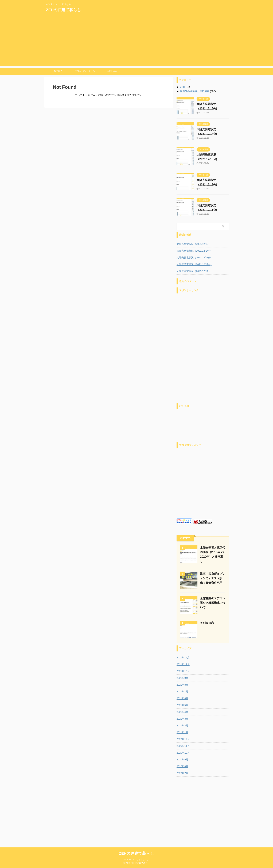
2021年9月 (182, 678)
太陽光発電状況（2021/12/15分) (194, 244)
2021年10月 (183, 671)
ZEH (182, 87)
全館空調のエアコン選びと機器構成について (213, 603)
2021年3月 (182, 719)
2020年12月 (183, 739)
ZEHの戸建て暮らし (64, 10)
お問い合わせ (114, 71)
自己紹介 (58, 71)
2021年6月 (182, 698)
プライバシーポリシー (86, 71)
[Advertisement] (136, 41)
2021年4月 (182, 712)
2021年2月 (182, 726)
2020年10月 (183, 753)
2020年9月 (182, 760)
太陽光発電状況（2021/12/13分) (194, 258)
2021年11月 (183, 664)
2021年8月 (182, 685)
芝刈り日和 (207, 623)
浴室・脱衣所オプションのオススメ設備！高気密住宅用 (213, 578)
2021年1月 (182, 732)
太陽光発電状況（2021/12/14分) (194, 251)
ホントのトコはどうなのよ (136, 796)
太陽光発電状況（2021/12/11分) (194, 271)
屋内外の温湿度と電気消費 (195, 91)
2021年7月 (182, 692)
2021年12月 (183, 658)
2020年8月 (182, 766)
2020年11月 (183, 746)
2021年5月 (182, 705)
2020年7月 (182, 773)
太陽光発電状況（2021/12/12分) (194, 264)
